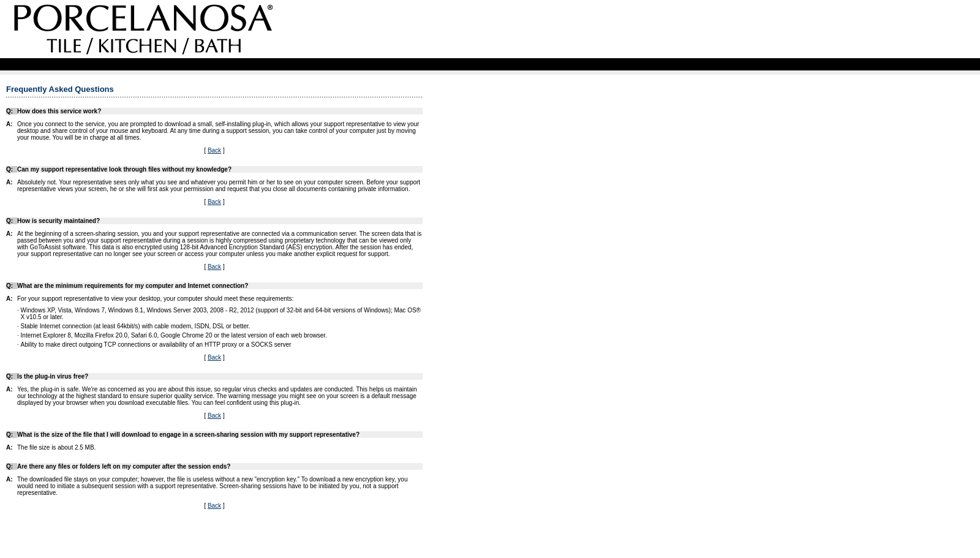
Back (214, 150)
